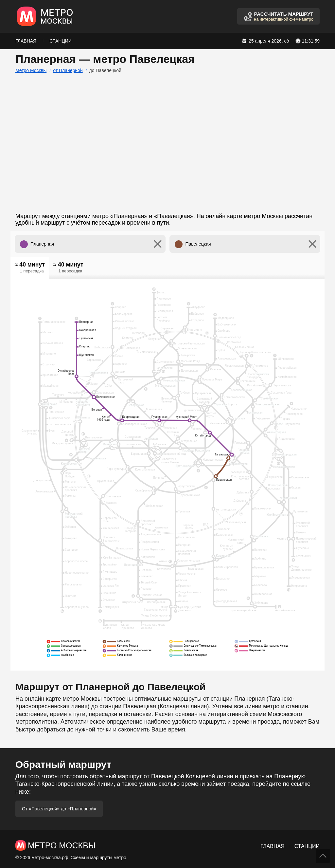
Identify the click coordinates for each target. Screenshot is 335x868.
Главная (26, 41)
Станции (61, 41)
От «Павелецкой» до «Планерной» (59, 809)
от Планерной (68, 70)
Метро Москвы (31, 70)
